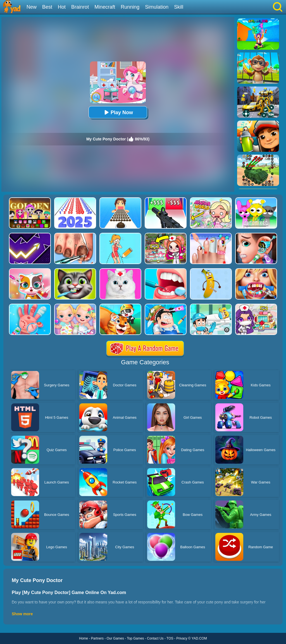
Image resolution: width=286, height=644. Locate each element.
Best (47, 7)
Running (130, 7)
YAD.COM (199, 638)
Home (84, 638)
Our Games (115, 638)
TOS (170, 638)
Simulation (157, 7)
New (32, 7)
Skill (179, 7)
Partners (97, 638)
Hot (62, 7)
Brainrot (80, 7)
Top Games (135, 638)
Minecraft (105, 7)
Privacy (182, 638)
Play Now (118, 112)
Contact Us (155, 638)
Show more (22, 614)
